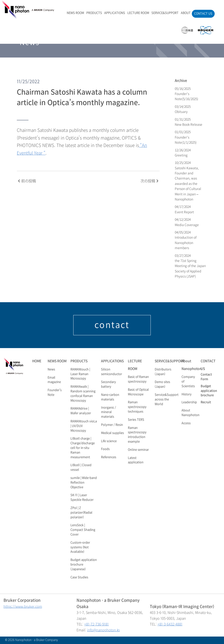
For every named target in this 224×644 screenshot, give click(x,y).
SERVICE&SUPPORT (165, 13)
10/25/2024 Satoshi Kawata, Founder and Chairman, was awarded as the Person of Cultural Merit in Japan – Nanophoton (188, 181)
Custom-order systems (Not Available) (80, 547)
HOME (37, 361)
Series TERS (136, 420)
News (51, 369)
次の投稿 (149, 181)
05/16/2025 (186, 94)
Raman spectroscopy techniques (137, 407)
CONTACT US (203, 14)
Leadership (189, 402)
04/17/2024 (184, 209)
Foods (105, 449)
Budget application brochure (209, 391)
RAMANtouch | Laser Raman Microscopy (80, 374)
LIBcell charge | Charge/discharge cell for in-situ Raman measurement (83, 448)
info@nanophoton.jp (103, 630)
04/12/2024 (187, 222)
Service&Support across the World (167, 400)
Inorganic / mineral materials (108, 412)
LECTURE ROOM (138, 13)
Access (186, 423)
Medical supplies (112, 433)
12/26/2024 (183, 153)
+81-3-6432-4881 (170, 624)
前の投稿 (27, 181)
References (109, 457)
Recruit (206, 402)
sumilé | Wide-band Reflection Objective (84, 483)
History (187, 394)
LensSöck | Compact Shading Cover (83, 530)
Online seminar (138, 450)
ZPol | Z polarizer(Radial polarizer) (81, 513)
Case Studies (79, 577)
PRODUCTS (94, 13)
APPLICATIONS (115, 13)
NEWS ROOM (75, 13)
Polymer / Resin (112, 425)
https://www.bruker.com (23, 607)
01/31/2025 (189, 122)
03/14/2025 (183, 109)
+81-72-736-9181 (96, 624)
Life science (109, 441)
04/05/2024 (186, 240)
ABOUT (186, 13)
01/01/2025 (186, 137)
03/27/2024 (190, 266)
